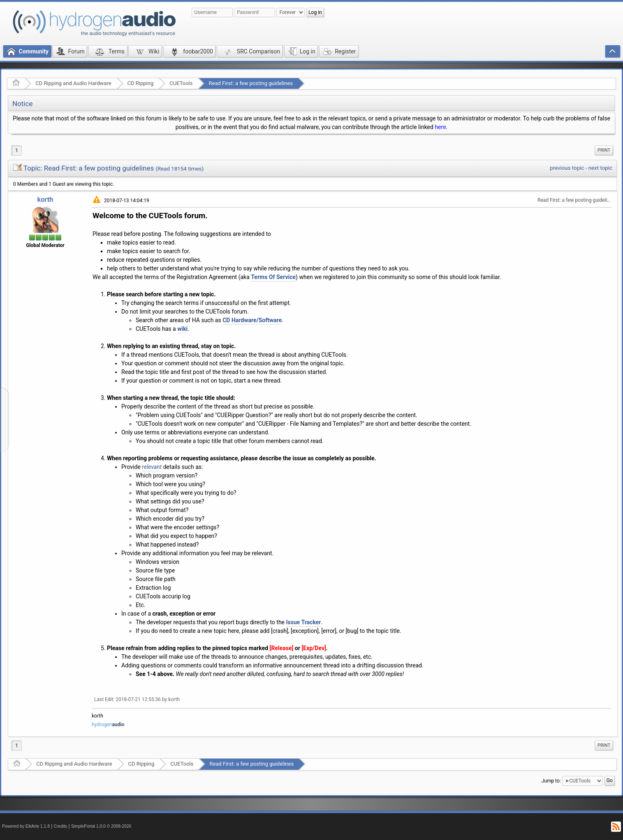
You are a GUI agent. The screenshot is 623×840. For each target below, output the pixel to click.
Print (604, 150)
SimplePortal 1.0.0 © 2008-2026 (101, 826)
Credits (61, 826)
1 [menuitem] (17, 150)
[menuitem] (604, 150)
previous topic (567, 168)
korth (45, 200)
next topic (600, 168)
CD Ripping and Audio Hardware (73, 83)
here (440, 127)
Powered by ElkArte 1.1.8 (26, 826)
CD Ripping (141, 83)
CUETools (181, 83)
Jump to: (551, 780)
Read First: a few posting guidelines (251, 83)
